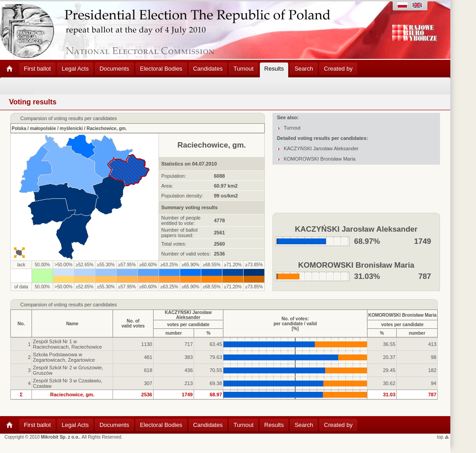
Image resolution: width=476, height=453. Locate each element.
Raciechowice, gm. (107, 128)
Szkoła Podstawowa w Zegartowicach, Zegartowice (64, 357)
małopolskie (43, 128)
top (443, 437)
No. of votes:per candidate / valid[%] (295, 324)
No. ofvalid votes (133, 323)
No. (21, 324)
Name (72, 324)
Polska (19, 128)
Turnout (292, 128)
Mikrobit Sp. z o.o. (60, 437)
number (174, 333)
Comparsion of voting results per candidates (69, 305)
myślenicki (71, 128)
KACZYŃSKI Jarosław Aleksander (321, 148)
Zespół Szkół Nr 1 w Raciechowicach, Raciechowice (67, 344)
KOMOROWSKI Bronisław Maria (320, 159)
